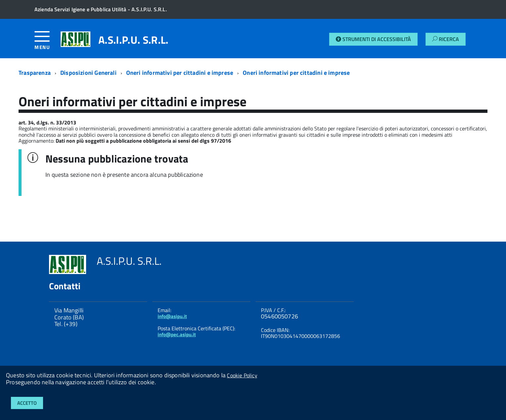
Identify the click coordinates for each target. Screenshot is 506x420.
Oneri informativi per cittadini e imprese (180, 73)
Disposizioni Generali (88, 73)
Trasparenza (35, 73)
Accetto (27, 403)
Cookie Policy (242, 375)
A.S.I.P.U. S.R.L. (133, 40)
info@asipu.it (172, 316)
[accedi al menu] (48, 43)
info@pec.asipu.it (177, 334)
